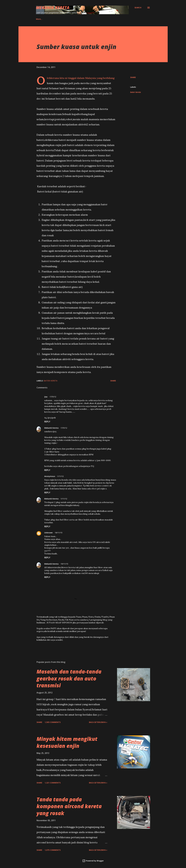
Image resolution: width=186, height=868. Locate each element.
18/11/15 (59, 533)
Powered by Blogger (93, 861)
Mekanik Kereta (53, 8)
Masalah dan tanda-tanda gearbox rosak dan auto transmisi (69, 678)
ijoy (46, 397)
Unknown (49, 533)
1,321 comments (53, 783)
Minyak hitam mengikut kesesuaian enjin (67, 742)
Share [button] (133, 77)
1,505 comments (53, 722)
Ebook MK (61, 19)
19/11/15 (64, 564)
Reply (47, 422)
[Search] (138, 8)
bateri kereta (135, 92)
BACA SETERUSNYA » (98, 722)
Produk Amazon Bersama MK (86, 19)
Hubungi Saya (42, 19)
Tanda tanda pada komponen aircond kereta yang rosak (69, 806)
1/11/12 (60, 476)
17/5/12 (53, 397)
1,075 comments (53, 850)
